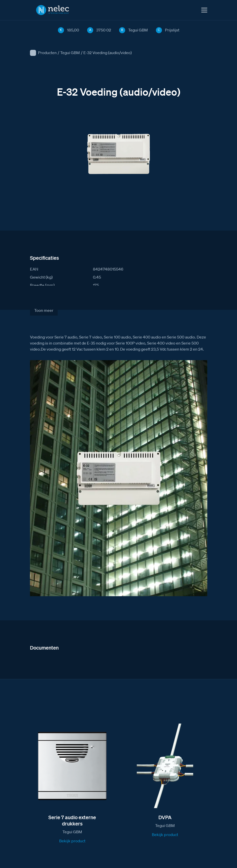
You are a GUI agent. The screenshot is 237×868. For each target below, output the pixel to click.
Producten (47, 53)
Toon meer (44, 310)
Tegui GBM (70, 53)
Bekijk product (72, 841)
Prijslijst (172, 30)
